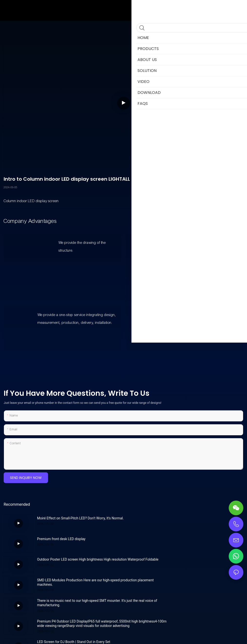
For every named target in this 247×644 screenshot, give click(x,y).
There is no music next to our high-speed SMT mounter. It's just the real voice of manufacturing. (79, 562)
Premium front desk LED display (181, 518)
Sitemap (135, 635)
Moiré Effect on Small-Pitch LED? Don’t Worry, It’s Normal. (74, 520)
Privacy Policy (154, 635)
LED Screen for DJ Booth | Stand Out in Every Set (74, 580)
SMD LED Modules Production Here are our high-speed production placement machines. (198, 541)
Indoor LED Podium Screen (57, 601)
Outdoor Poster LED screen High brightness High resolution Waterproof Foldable (74, 541)
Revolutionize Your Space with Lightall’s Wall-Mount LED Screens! (199, 582)
